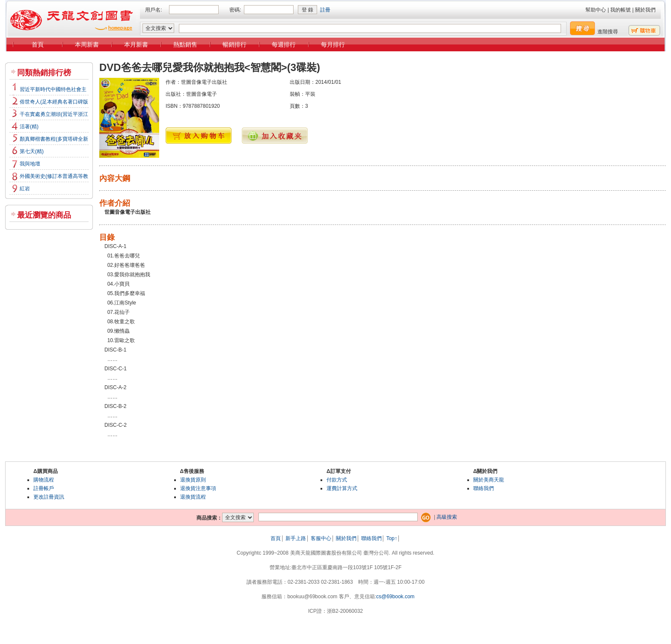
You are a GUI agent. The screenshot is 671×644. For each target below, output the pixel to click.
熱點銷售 (185, 44)
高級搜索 (447, 517)
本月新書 (136, 44)
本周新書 (87, 44)
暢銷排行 (235, 44)
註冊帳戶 (44, 488)
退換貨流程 (193, 497)
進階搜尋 (608, 32)
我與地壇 (30, 164)
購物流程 (44, 480)
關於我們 (645, 10)
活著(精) (29, 127)
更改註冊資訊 (49, 497)
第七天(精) (32, 151)
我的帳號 (621, 10)
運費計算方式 (342, 488)
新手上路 (296, 538)
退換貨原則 (193, 480)
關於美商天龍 (489, 480)
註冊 (325, 10)
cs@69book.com (395, 597)
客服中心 (321, 538)
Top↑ (392, 538)
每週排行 (284, 44)
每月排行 (333, 44)
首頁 (38, 44)
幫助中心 (596, 10)
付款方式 (337, 480)
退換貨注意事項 (198, 488)
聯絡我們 (484, 488)
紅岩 (25, 189)
